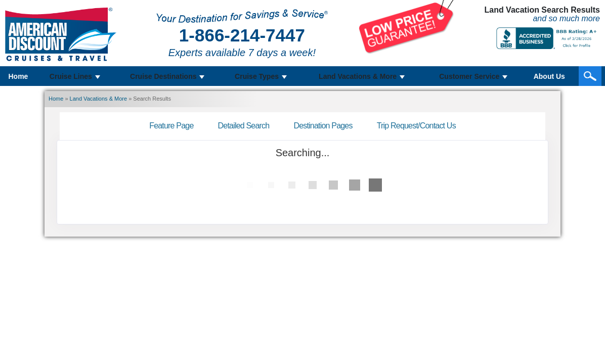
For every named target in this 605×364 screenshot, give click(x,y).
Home (18, 76)
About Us (549, 76)
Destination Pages (323, 126)
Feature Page (171, 126)
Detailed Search (244, 126)
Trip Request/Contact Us (416, 126)
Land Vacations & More (99, 99)
